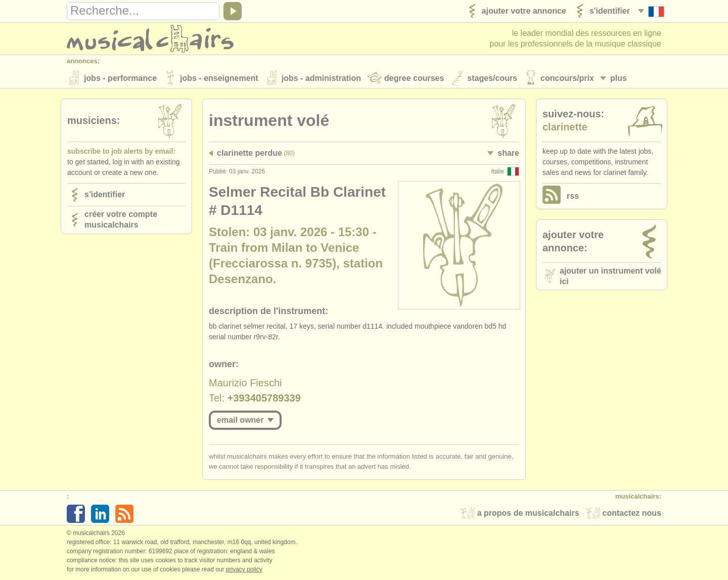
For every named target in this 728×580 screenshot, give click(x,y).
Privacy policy (244, 569)
